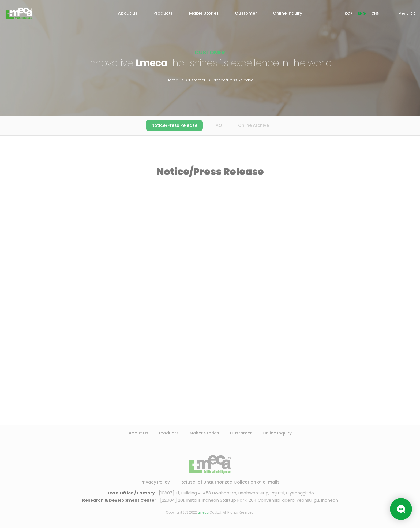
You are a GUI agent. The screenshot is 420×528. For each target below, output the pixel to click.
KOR (349, 13)
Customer (196, 80)
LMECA (19, 13)
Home (172, 80)
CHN (375, 13)
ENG (362, 13)
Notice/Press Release (233, 80)
